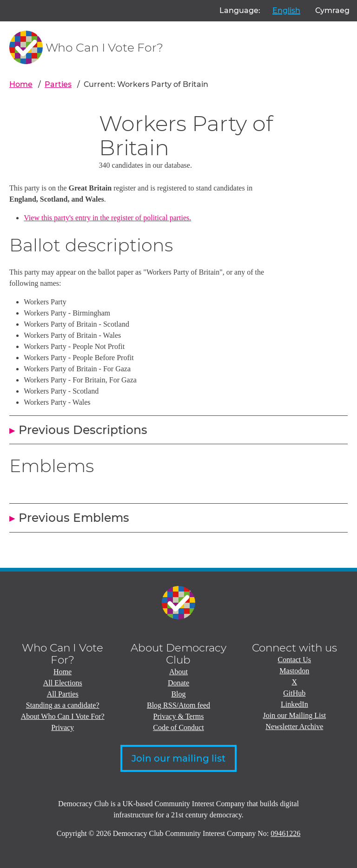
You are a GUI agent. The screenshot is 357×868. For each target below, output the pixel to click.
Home (21, 84)
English (286, 10)
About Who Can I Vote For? (63, 716)
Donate (178, 683)
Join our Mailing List (295, 715)
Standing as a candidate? (63, 705)
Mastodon (294, 671)
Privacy (63, 727)
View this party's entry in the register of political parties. (107, 218)
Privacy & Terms (179, 716)
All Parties (63, 694)
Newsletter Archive (294, 727)
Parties (58, 84)
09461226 (285, 833)
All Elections (63, 683)
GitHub (294, 693)
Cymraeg (332, 10)
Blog (178, 694)
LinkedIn (294, 704)
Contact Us (295, 660)
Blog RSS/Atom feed (178, 705)
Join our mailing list (178, 758)
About (178, 672)
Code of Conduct (178, 727)
